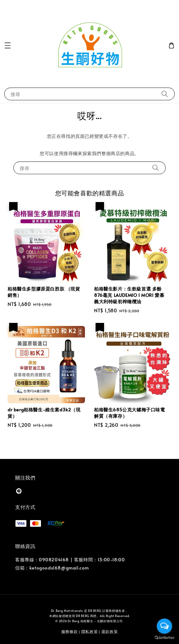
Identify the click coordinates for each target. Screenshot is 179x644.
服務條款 (70, 632)
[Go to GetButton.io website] (164, 638)
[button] (8, 45)
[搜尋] (165, 94)
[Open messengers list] (164, 626)
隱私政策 (90, 632)
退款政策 (110, 632)
